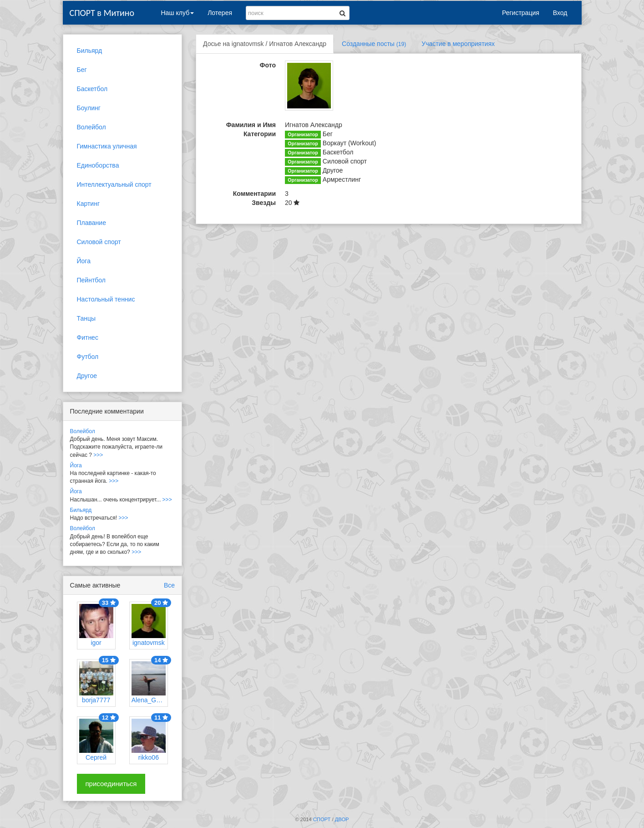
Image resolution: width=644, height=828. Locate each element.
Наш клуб (178, 13)
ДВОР (342, 819)
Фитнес (88, 337)
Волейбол (91, 127)
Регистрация (521, 13)
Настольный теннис (106, 299)
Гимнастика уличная (107, 146)
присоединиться (111, 784)
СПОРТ (322, 819)
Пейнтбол (91, 280)
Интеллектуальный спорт (114, 184)
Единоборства (98, 165)
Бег (82, 70)
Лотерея (220, 13)
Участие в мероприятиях (458, 44)
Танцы (86, 318)
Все (169, 585)
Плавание (91, 223)
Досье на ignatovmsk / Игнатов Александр (265, 44)
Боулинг (89, 108)
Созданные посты (374, 44)
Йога (84, 261)
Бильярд (90, 51)
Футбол (88, 357)
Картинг (89, 204)
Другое (87, 376)
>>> (98, 455)
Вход (560, 13)
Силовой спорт (99, 242)
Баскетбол (92, 89)
